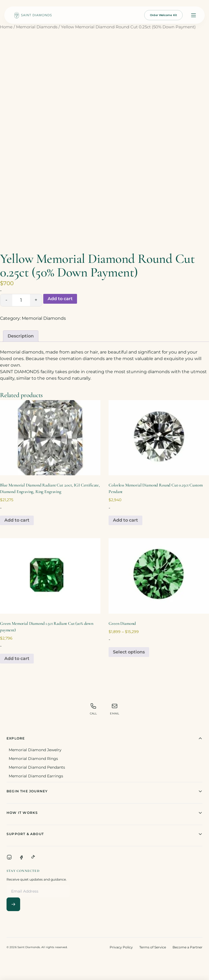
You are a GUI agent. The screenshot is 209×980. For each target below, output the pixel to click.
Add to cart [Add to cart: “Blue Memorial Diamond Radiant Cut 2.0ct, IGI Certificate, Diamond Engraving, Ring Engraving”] (17, 520)
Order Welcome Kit (163, 15)
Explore (104, 738)
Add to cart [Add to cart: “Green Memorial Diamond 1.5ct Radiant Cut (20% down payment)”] (17, 658)
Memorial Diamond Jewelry (35, 750)
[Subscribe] (13, 904)
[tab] (21, 336)
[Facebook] (21, 857)
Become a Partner (188, 947)
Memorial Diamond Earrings (36, 776)
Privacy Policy (121, 947)
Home (6, 27)
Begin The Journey (104, 791)
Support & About (104, 834)
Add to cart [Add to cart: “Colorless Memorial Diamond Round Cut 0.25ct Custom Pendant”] (125, 520)
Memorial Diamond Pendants (37, 767)
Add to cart (60, 299)
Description (21, 336)
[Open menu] (193, 15)
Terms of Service (153, 947)
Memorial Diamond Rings (33, 759)
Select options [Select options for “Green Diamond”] (129, 652)
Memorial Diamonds (37, 27)
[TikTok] (33, 857)
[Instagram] (9, 857)
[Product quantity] (21, 300)
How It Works (104, 813)
